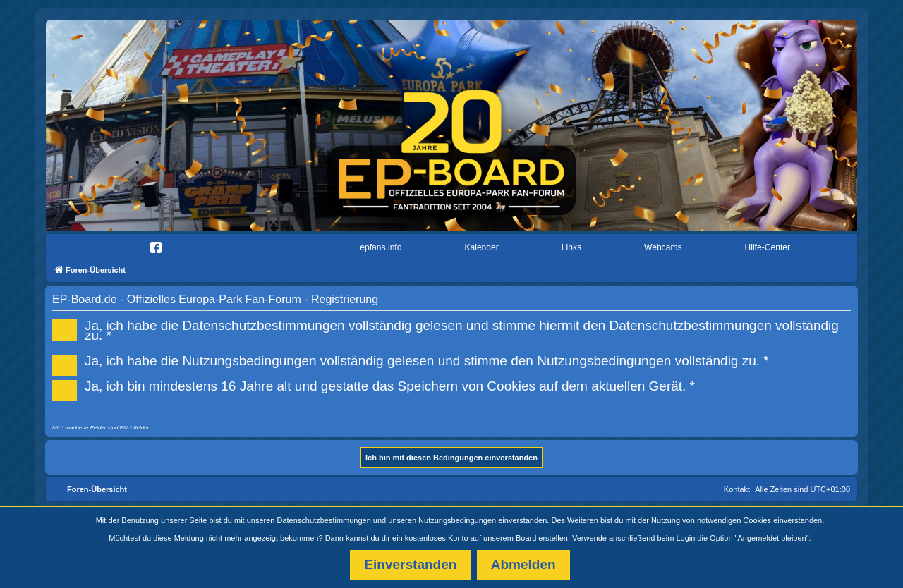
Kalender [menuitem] (481, 247)
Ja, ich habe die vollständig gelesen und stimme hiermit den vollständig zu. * (446, 329)
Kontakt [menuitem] (737, 489)
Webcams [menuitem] (663, 247)
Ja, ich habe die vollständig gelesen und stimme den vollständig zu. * (415, 360)
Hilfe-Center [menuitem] (767, 247)
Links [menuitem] (571, 247)
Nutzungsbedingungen (457, 520)
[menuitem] (94, 248)
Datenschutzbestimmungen (324, 520)
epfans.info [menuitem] (381, 247)
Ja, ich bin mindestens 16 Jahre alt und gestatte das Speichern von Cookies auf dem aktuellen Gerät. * (378, 385)
